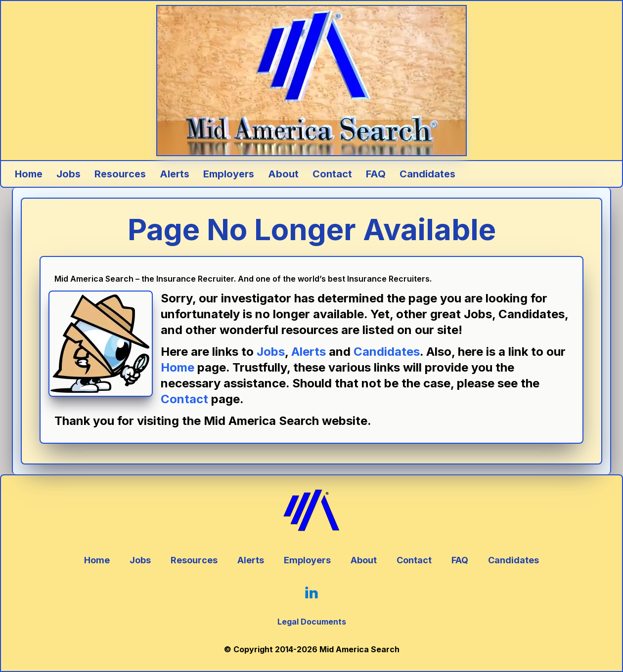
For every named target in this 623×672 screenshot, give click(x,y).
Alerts (309, 352)
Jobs (271, 352)
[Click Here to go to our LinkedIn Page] (311, 592)
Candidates (387, 352)
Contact (184, 399)
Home (178, 367)
